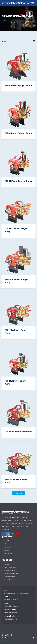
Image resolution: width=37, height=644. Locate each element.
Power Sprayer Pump (11, 574)
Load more (18, 493)
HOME (7, 541)
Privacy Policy (27, 638)
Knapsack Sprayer (10, 567)
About (6, 544)
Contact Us (8, 553)
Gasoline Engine (10, 577)
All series (7, 564)
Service (7, 550)
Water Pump (9, 580)
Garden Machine (10, 570)
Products (7, 547)
